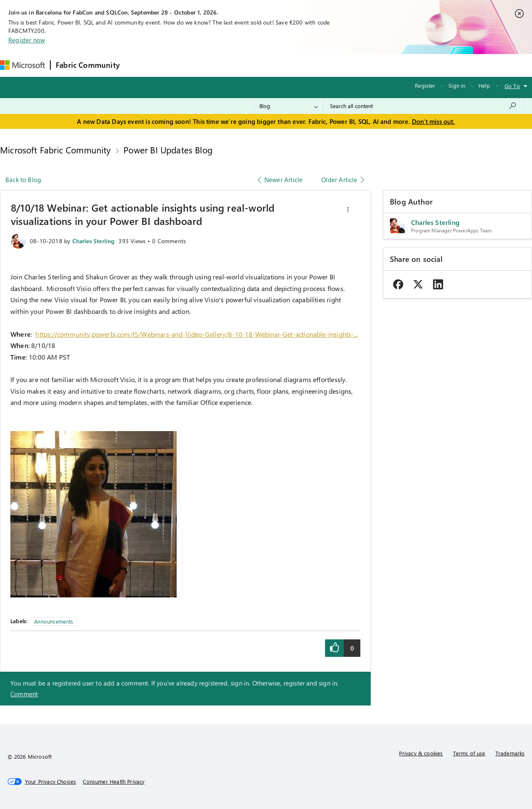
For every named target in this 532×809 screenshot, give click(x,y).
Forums (139, 65)
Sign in (457, 85)
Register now (27, 40)
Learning (315, 65)
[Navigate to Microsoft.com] (22, 65)
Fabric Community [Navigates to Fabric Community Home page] (88, 65)
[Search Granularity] (289, 106)
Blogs (283, 65)
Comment (24, 694)
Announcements (54, 621)
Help (484, 85)
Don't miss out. (433, 121)
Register (425, 85)
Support (351, 65)
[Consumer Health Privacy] (113, 782)
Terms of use (469, 753)
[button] (348, 210)
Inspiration (175, 65)
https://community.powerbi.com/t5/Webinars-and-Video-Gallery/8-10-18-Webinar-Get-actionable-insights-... (197, 334)
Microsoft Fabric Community (55, 150)
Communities (246, 65)
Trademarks (510, 753)
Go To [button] (512, 86)
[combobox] (423, 106)
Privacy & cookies (421, 753)
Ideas (209, 65)
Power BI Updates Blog (168, 150)
